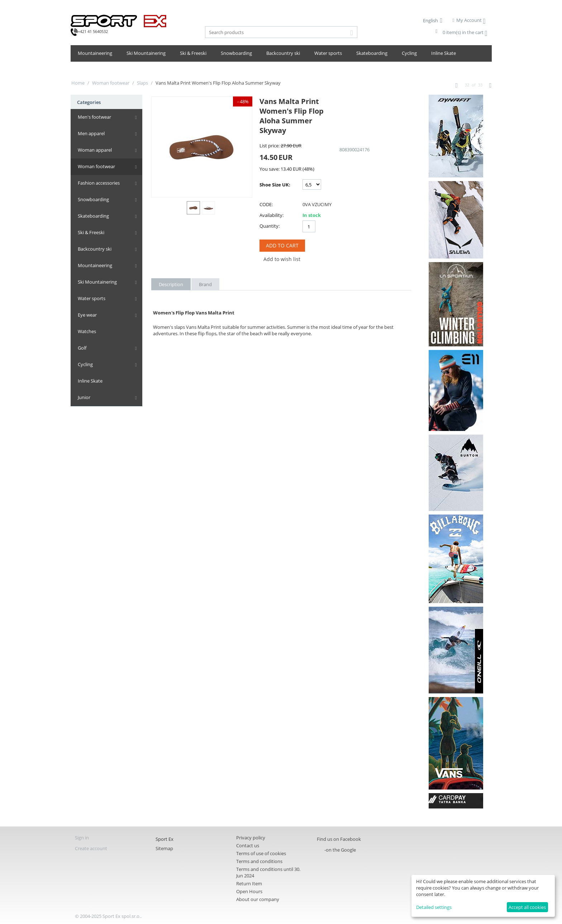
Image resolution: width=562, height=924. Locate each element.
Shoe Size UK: (275, 185)
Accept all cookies (527, 907)
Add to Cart (282, 245)
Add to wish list (282, 259)
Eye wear (87, 315)
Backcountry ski (283, 53)
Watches (87, 331)
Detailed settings (434, 907)
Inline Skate (444, 53)
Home (78, 83)
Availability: (272, 215)
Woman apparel (95, 150)
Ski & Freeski (193, 53)
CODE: (266, 204)
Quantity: (270, 226)
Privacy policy (251, 838)
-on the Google (340, 850)
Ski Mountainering (146, 53)
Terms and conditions (259, 861)
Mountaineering (95, 53)
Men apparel (91, 133)
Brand (205, 284)
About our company (258, 899)
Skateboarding (372, 53)
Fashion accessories (99, 183)
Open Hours (249, 891)
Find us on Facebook (339, 839)
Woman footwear (111, 83)
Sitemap (164, 848)
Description (171, 284)
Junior (84, 397)
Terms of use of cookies (261, 853)
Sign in (82, 838)
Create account (91, 848)
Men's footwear (94, 117)
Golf (82, 348)
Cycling (409, 53)
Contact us (248, 845)
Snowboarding (236, 53)
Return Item (249, 883)
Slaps (142, 83)
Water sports (328, 53)
